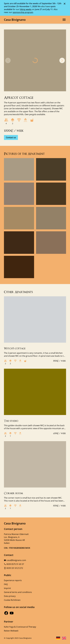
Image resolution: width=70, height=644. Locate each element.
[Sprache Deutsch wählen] (58, 638)
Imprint (7, 588)
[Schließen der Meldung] (65, 4)
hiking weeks (26, 9)
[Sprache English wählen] (64, 638)
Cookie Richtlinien (12, 600)
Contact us (11, 137)
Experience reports (13, 580)
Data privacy (10, 596)
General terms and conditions (18, 592)
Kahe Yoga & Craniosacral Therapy (20, 627)
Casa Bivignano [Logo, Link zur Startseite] (15, 20)
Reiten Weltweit (11, 631)
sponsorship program (23, 12)
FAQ (6, 584)
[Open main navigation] (64, 20)
